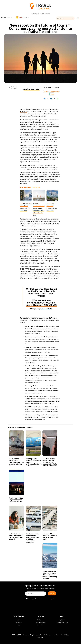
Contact (19, 625)
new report (23, 112)
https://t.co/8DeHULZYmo (41, 303)
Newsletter (40, 625)
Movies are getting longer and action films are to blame (16, 500)
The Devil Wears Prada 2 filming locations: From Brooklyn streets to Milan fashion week (50, 462)
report (25, 133)
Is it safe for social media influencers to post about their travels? (16, 536)
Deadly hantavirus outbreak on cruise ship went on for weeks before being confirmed (50, 575)
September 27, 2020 (46, 309)
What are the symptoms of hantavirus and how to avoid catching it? (16, 462)
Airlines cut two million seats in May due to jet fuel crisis (50, 536)
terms (44, 599)
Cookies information (62, 622)
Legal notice (62, 620)
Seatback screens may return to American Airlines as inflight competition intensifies (32, 538)
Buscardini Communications (48, 635)
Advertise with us (40, 622)
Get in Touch (40, 620)
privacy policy (52, 599)
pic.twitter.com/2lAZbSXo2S (41, 305)
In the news (19, 622)
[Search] (65, 18)
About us (19, 620)
